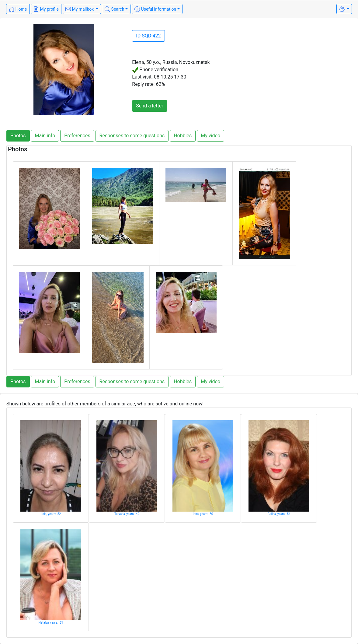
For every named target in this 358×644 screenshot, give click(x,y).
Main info (45, 136)
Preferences (77, 136)
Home (18, 9)
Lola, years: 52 (51, 514)
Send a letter (149, 106)
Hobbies (183, 136)
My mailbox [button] (80, 9)
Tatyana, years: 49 (127, 514)
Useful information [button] (155, 9)
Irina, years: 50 (203, 514)
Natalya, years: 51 (51, 623)
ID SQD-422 (148, 36)
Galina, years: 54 (279, 514)
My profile (46, 9)
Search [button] (114, 9)
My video (210, 136)
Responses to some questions (132, 136)
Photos (18, 136)
